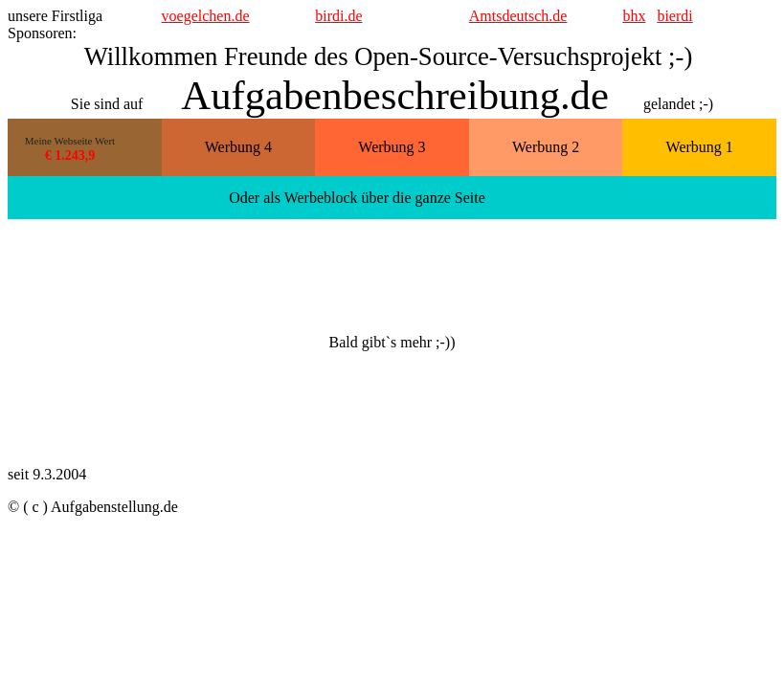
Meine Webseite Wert (70, 141)
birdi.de (338, 16)
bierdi (674, 16)
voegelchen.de (206, 16)
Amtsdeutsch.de (518, 16)
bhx (634, 16)
